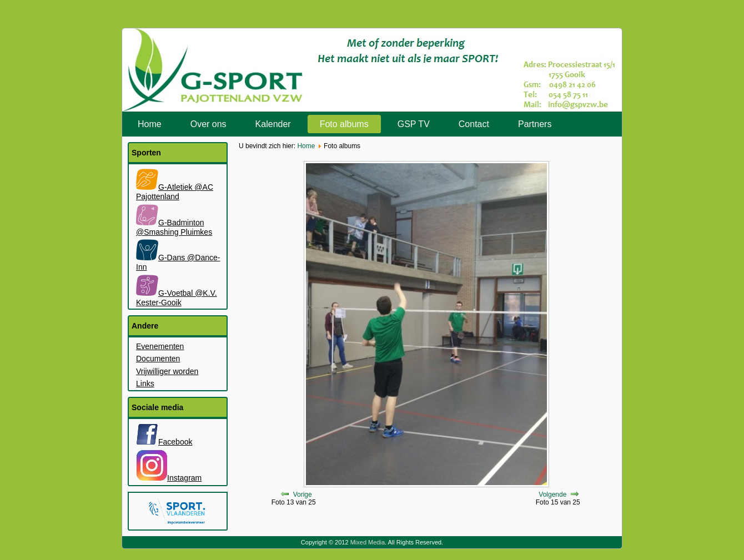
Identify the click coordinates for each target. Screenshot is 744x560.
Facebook (164, 442)
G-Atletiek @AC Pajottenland (175, 192)
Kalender (273, 124)
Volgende (552, 495)
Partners (535, 124)
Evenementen (160, 346)
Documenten (158, 359)
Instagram (169, 478)
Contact (474, 124)
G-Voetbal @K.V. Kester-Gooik (177, 298)
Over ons (208, 124)
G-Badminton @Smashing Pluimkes (174, 227)
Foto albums (344, 124)
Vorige (303, 495)
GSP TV (414, 124)
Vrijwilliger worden (167, 371)
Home (150, 124)
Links (145, 384)
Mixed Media (368, 542)
